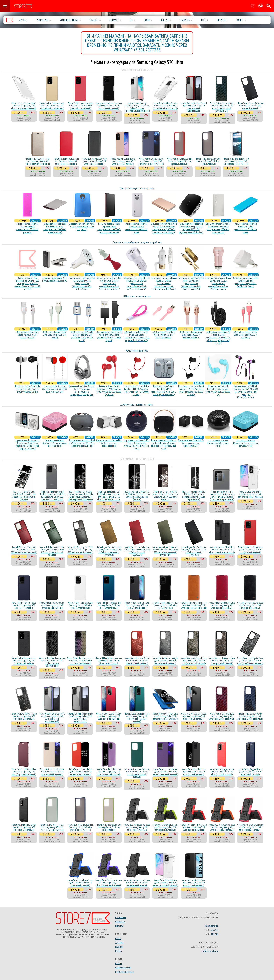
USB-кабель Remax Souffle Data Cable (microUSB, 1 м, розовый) (246, 335)
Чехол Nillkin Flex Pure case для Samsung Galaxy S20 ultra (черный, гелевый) (52, 605)
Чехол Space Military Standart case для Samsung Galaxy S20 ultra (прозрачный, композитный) (137, 107)
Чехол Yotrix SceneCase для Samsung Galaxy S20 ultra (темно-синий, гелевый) (80, 827)
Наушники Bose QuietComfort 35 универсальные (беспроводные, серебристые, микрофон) (82, 390)
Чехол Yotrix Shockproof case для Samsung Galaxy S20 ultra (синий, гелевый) (80, 883)
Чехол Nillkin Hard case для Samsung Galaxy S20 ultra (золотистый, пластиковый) (52, 106)
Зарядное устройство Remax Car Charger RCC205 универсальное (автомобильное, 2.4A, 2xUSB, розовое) (218, 283)
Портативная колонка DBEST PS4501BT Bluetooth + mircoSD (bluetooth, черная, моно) (137, 444)
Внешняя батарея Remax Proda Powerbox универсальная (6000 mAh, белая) (136, 228)
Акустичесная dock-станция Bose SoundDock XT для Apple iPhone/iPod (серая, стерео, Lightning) (28, 444)
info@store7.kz (212, 926)
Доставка (119, 942)
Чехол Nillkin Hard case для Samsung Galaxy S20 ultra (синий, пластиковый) (109, 605)
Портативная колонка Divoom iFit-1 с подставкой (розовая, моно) (55, 443)
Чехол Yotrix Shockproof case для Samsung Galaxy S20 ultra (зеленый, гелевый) (165, 827)
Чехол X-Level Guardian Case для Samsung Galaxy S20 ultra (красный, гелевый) (109, 716)
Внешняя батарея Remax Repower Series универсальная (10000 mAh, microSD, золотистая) (109, 228)
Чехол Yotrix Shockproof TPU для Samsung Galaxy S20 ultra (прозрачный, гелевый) (236, 161)
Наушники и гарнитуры (137, 351)
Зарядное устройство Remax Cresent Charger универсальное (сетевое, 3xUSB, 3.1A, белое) (246, 282)
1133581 (215, 934)
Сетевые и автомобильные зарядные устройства (137, 242)
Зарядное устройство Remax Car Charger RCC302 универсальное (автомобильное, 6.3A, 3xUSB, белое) (82, 283)
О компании (120, 917)
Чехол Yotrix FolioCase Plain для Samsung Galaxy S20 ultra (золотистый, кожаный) (38, 161)
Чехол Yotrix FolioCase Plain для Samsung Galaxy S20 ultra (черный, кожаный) (95, 161)
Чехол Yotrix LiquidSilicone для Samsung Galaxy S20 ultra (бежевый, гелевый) (52, 772)
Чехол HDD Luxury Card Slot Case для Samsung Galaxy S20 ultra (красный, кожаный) (24, 550)
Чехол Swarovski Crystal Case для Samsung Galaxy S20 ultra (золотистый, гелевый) (194, 661)
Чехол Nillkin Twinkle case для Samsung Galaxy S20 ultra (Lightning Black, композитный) (52, 662)
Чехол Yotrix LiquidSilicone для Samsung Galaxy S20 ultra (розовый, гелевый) (123, 161)
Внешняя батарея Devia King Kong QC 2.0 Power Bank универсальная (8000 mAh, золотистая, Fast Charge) (164, 228)
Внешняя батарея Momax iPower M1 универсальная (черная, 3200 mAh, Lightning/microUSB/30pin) (191, 228)
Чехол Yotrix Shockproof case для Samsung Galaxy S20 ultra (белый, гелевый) (137, 827)
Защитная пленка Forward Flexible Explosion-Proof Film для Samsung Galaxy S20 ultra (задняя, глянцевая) (52, 495)
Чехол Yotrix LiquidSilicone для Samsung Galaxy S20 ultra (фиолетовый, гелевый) (165, 772)
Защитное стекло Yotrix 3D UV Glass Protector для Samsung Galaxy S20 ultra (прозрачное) (194, 495)
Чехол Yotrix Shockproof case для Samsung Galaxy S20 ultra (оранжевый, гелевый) (222, 827)
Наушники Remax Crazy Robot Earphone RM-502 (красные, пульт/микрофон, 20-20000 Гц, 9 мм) (137, 390)
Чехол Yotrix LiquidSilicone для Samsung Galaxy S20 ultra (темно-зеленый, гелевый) (137, 773)
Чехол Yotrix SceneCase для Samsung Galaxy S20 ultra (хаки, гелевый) (109, 827)
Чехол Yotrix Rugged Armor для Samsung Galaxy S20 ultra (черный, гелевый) (24, 827)
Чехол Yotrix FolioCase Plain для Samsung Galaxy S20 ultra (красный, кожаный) (66, 161)
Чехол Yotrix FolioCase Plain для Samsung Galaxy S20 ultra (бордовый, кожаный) (24, 772)
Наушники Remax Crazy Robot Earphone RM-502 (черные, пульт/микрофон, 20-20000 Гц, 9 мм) (191, 390)
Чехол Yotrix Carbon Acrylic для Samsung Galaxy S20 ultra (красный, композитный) (222, 716)
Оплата (118, 938)
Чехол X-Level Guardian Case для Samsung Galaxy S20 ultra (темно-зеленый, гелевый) (137, 717)
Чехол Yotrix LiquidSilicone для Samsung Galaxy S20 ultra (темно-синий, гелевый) (151, 161)
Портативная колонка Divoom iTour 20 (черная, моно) (218, 443)
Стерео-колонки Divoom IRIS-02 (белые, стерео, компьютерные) (109, 443)
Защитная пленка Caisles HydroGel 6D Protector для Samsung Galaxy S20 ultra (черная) (24, 495)
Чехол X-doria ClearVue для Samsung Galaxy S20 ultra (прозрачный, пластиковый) (165, 106)
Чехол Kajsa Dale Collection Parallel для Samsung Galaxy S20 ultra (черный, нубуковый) (194, 551)
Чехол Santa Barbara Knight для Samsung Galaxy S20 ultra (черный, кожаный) (165, 661)
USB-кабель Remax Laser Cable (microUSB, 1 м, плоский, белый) (28, 335)
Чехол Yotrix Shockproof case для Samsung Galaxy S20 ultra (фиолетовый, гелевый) (109, 883)
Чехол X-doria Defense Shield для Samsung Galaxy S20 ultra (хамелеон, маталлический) (52, 717)
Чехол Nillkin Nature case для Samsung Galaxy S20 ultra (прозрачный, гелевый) (109, 106)
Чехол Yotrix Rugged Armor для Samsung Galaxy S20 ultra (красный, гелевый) (222, 772)
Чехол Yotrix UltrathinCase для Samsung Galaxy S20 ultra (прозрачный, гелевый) (165, 883)
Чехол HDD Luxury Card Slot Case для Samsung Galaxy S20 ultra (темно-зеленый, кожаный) (52, 551)
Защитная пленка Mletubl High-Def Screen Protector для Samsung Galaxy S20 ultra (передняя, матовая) (109, 495)
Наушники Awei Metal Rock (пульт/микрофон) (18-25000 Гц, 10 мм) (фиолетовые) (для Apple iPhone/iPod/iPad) (246, 392)
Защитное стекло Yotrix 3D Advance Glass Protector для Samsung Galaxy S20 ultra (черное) (165, 495)
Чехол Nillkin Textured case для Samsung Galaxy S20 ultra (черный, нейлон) (24, 661)
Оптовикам (120, 922)
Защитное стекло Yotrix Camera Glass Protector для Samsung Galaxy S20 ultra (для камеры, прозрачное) (222, 495)
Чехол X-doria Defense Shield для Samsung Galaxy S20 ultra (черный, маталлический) (80, 717)
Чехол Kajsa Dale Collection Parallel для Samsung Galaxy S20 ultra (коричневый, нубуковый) (109, 551)
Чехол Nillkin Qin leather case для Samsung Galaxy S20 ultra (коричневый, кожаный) (194, 605)
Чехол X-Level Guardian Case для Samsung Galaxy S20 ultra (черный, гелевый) (194, 716)
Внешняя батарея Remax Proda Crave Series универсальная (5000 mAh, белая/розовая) (55, 228)
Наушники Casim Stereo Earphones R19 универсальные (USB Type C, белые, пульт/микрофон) (164, 390)
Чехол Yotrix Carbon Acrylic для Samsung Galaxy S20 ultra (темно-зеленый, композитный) (222, 107)
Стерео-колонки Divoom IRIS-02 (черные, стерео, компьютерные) (191, 443)
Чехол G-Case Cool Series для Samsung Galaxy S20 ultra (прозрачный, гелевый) (250, 494)
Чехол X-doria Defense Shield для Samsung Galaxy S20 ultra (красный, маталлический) (194, 107)
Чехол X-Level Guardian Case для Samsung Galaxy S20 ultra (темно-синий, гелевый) (165, 716)
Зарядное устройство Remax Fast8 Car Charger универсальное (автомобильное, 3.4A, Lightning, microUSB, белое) (164, 283)
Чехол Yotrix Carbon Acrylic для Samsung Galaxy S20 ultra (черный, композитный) (250, 716)
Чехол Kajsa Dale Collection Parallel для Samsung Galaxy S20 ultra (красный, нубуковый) (137, 551)
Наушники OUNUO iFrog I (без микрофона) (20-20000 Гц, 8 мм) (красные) (55, 389)
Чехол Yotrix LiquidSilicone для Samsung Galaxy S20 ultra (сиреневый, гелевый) (109, 772)
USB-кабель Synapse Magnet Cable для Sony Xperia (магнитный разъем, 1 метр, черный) (109, 336)
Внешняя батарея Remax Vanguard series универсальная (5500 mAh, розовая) (27, 228)
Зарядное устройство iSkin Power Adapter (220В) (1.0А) (55, 279)
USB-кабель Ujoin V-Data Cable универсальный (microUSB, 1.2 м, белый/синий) (82, 336)
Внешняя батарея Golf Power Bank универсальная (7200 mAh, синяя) (82, 227)
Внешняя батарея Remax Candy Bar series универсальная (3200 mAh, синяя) (246, 228)
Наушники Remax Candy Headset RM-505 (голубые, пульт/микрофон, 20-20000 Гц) (218, 390)
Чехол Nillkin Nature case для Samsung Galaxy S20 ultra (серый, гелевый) (165, 605)
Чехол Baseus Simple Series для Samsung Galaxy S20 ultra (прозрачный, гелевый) (24, 106)
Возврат (119, 951)
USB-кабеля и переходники (137, 296)
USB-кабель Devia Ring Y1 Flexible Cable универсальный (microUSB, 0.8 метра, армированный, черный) (218, 338)
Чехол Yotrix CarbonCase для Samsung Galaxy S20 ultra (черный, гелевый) (250, 106)
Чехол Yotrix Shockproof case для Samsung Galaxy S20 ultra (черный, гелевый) (137, 883)
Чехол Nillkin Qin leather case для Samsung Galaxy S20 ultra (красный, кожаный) (222, 605)
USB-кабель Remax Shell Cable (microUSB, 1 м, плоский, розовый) (164, 335)
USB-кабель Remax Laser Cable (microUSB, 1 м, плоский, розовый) (191, 335)
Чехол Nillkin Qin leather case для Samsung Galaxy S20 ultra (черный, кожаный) (250, 605)
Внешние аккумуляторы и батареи (137, 188)
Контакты (119, 926)
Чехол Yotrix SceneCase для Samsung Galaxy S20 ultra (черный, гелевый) (208, 161)
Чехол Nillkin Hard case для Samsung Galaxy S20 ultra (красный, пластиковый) (80, 106)
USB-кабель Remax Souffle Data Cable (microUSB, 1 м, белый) (55, 335)
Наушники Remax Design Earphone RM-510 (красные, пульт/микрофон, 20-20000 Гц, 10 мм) (109, 390)
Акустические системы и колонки (137, 405)
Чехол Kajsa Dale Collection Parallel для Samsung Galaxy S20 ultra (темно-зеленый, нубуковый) (165, 551)
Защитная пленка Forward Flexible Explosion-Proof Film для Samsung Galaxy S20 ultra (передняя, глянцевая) (80, 495)
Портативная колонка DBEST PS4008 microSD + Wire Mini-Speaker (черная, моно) (82, 443)
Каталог (119, 963)
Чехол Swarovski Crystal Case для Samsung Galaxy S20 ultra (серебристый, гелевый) (250, 661)
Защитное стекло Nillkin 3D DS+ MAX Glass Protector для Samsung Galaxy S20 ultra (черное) (137, 495)
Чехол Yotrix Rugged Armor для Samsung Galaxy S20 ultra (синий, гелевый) (250, 772)
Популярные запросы (125, 972)
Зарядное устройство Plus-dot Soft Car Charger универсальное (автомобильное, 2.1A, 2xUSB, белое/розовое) (109, 283)
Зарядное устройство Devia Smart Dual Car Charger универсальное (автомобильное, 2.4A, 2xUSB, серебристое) (136, 283)
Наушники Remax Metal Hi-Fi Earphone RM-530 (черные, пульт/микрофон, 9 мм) (28, 389)
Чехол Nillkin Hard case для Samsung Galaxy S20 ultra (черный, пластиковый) (137, 605)
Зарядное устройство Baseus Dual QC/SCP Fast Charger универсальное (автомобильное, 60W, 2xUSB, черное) (27, 283)
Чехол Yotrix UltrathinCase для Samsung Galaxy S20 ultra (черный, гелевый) (194, 883)
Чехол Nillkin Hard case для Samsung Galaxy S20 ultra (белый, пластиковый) (80, 605)
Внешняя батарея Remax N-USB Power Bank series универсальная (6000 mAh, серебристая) (218, 228)
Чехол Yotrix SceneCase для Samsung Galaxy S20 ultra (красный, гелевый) (180, 161)
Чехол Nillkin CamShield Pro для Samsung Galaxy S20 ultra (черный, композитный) (222, 550)
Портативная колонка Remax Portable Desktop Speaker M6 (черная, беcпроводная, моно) (164, 444)
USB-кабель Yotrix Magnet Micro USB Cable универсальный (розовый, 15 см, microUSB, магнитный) (136, 336)
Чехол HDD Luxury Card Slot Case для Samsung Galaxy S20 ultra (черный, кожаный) (80, 550)
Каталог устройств (123, 968)
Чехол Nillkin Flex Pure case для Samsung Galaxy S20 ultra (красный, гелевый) (250, 550)
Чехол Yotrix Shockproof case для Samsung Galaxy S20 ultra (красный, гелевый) (194, 827)
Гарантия (119, 947)
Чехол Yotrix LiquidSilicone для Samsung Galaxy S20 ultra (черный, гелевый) (194, 772)
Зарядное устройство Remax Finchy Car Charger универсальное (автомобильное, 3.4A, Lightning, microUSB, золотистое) (191, 285)
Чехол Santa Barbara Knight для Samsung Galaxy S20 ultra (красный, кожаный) (137, 661)
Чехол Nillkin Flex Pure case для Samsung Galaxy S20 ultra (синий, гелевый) (24, 605)
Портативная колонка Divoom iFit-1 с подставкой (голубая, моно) (246, 443)
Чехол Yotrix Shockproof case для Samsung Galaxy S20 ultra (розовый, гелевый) (250, 827)
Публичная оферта (210, 951)
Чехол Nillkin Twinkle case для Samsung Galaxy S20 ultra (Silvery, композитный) (109, 661)
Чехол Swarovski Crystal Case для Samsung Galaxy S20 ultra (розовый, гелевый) (222, 661)
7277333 (215, 930)
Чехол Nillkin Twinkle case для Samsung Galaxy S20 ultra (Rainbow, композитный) (80, 661)
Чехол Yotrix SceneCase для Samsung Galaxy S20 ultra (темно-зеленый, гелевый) (52, 827)
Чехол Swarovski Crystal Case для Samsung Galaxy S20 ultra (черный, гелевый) (24, 716)
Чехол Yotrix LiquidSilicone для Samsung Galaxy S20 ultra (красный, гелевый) (80, 772)
